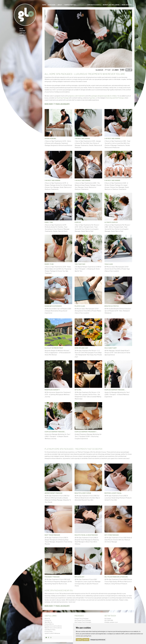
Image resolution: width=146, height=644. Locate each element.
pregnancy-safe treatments (77, 96)
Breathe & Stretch (112, 306)
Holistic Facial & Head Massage (86, 535)
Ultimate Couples (111, 222)
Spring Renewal (50, 138)
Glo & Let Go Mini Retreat (54, 348)
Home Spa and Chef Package (115, 98)
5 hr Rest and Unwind (112, 180)
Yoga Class (92, 98)
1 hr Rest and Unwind (82, 138)
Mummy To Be (49, 264)
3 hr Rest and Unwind (52, 180)
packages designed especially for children (104, 96)
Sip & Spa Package (63, 98)
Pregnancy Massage (52, 577)
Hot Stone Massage (112, 535)
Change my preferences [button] (98, 640)
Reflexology (79, 577)
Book (21, 29)
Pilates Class (80, 306)
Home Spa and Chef (81, 348)
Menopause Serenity (52, 390)
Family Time (49, 222)
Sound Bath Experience (53, 306)
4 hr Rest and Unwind (82, 180)
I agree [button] (79, 640)
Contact (23, 33)
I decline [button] (86, 640)
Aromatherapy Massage (53, 493)
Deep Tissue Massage (52, 535)
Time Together (80, 264)
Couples (78, 222)
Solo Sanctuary (111, 348)
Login (22, 35)
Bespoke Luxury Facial (113, 493)
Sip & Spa (78, 390)
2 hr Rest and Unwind (112, 138)
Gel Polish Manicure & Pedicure (116, 577)
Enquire (22, 31)
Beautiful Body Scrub (83, 493)
